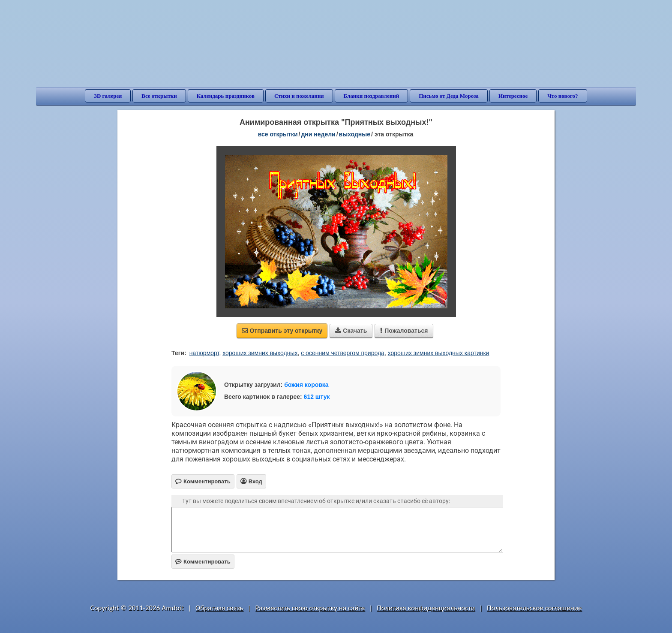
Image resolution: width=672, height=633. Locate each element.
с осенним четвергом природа (343, 353)
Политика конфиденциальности (426, 608)
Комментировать (203, 562)
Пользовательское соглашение (534, 608)
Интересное (513, 96)
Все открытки (159, 96)
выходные (355, 134)
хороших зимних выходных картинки (439, 353)
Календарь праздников (226, 96)
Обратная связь (219, 608)
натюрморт (204, 353)
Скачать (351, 331)
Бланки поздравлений (372, 96)
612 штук (317, 397)
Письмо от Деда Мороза (449, 96)
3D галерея (108, 96)
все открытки (278, 134)
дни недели (318, 134)
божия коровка (306, 385)
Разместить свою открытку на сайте (310, 608)
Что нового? (562, 96)
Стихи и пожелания (299, 96)
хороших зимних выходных (260, 353)
